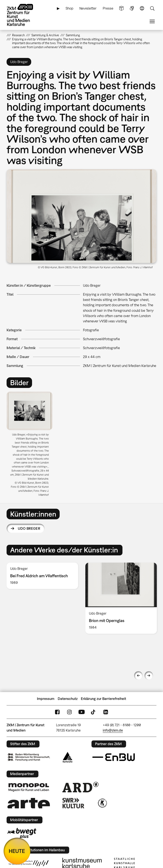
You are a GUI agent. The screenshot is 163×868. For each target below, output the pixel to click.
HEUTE (17, 851)
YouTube (81, 712)
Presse (108, 8)
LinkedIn (106, 712)
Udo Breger (29, 528)
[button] (82, 216)
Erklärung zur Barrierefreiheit (103, 699)
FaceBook (57, 712)
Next (149, 676)
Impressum (46, 699)
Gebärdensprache (132, 8)
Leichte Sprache (121, 8)
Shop (70, 8)
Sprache (142, 8)
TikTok (94, 712)
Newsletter (88, 8)
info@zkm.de (113, 730)
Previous (138, 676)
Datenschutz (68, 699)
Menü (152, 22)
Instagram (69, 712)
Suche (152, 8)
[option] (31, 446)
